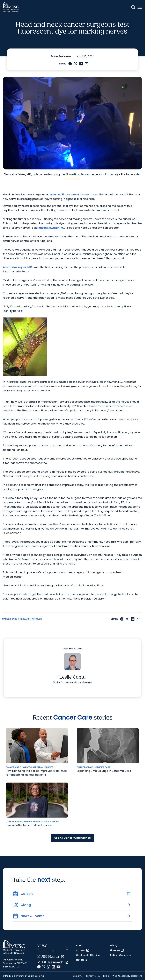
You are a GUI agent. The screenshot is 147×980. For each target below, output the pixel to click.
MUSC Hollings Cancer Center (69, 194)
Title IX (106, 976)
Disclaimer (78, 976)
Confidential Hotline (88, 955)
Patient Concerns (120, 955)
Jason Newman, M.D (52, 228)
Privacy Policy (93, 976)
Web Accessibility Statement (127, 976)
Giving (114, 945)
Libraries (117, 950)
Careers (83, 950)
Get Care (81, 960)
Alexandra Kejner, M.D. (18, 267)
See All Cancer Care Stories (72, 838)
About (80, 945)
